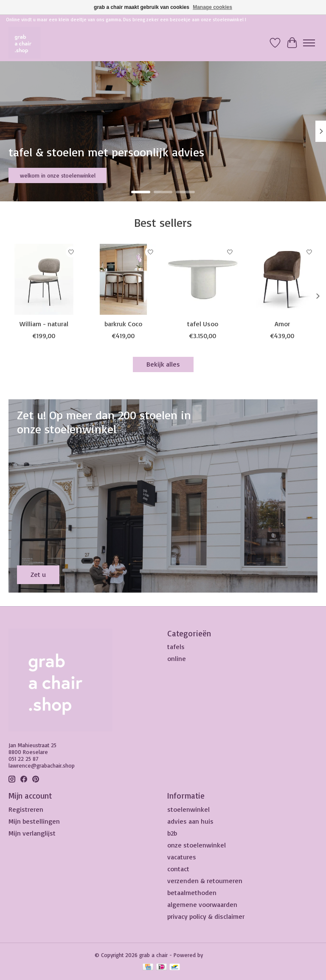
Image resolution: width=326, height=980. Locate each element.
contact (178, 869)
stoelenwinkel (188, 809)
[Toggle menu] (309, 43)
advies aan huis (190, 821)
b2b (172, 833)
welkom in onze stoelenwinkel (58, 175)
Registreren (26, 809)
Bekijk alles (163, 364)
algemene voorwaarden (202, 904)
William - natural (44, 324)
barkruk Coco (123, 324)
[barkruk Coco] (123, 279)
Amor (282, 324)
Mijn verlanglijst (32, 833)
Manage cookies (212, 7)
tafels (176, 647)
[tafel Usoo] (203, 279)
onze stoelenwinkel (197, 845)
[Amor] (282, 279)
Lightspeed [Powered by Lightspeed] (218, 955)
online (177, 658)
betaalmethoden (192, 892)
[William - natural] (44, 279)
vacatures (182, 857)
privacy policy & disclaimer (206, 916)
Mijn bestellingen (34, 821)
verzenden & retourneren (205, 881)
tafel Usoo (203, 324)
